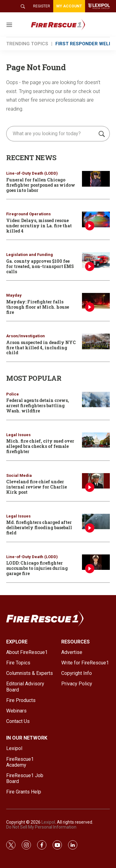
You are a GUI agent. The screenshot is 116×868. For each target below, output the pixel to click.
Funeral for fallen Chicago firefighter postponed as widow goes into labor (41, 185)
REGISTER (42, 6)
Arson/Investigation (26, 336)
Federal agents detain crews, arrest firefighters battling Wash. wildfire (38, 406)
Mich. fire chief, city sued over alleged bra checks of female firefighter (40, 446)
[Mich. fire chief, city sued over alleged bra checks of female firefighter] (96, 440)
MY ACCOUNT (69, 6)
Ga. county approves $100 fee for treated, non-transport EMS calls (40, 266)
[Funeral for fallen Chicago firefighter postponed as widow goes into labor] (96, 179)
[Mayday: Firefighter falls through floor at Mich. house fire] (96, 301)
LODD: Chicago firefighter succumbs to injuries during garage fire (37, 568)
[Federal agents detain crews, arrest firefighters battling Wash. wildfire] (96, 400)
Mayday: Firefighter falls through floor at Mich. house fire (38, 307)
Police (13, 394)
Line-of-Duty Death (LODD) (32, 173)
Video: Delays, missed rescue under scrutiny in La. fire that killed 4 (39, 226)
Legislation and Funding (30, 255)
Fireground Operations (28, 214)
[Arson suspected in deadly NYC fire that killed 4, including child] (96, 341)
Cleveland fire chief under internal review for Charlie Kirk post (37, 487)
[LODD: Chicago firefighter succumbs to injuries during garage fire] (96, 562)
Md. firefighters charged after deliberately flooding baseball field (39, 527)
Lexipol (48, 822)
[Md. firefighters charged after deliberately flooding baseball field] (96, 522)
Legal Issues (18, 435)
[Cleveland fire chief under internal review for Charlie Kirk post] (96, 481)
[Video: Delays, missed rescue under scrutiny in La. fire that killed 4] (96, 219)
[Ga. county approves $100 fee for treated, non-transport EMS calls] (96, 260)
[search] (52, 134)
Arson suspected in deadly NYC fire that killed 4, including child (41, 348)
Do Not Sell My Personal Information (41, 827)
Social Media (19, 475)
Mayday (14, 295)
